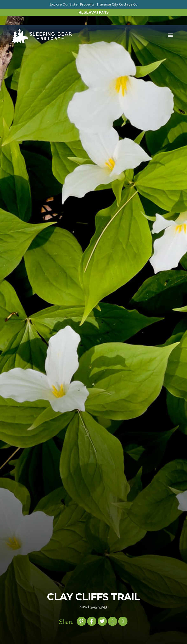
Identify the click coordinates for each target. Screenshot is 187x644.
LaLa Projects (99, 607)
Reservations (94, 12)
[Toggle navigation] (170, 27)
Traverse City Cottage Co (117, 4)
